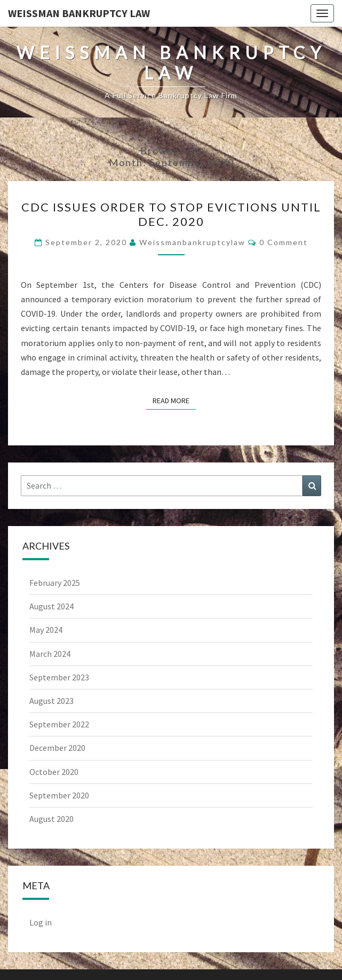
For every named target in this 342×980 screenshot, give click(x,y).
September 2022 (59, 724)
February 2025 (55, 583)
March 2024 (50, 654)
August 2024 (51, 606)
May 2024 (46, 630)
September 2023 (59, 677)
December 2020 (57, 748)
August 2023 (51, 701)
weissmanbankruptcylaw (192, 242)
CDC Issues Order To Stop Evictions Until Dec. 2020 (171, 214)
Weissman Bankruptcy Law (79, 13)
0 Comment (284, 242)
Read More (174, 400)
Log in (41, 922)
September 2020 (59, 795)
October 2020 (54, 772)
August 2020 (51, 819)
